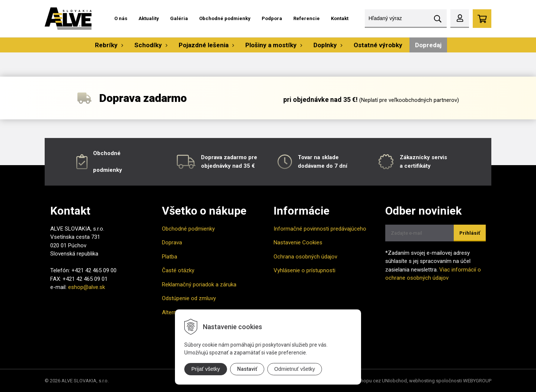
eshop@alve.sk (87, 287)
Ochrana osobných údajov (305, 257)
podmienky (108, 170)
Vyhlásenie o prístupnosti (304, 270)
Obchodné (107, 153)
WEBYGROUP (477, 381)
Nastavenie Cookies (298, 242)
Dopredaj (428, 45)
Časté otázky (178, 270)
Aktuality (149, 18)
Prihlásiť (470, 233)
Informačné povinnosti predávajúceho (320, 229)
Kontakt (340, 18)
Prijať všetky (206, 369)
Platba (170, 257)
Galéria (179, 18)
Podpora (272, 18)
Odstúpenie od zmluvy (189, 298)
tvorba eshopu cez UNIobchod (374, 381)
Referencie (307, 18)
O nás (121, 18)
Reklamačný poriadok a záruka (199, 285)
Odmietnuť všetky (295, 369)
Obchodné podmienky (225, 18)
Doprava (172, 242)
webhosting (422, 381)
